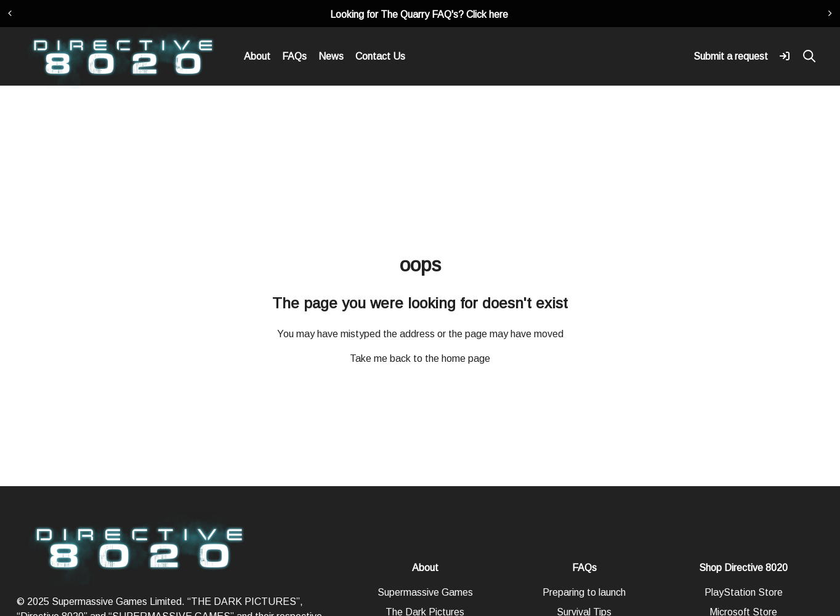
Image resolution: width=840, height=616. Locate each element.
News (331, 56)
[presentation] (10, 14)
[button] (785, 55)
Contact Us (380, 56)
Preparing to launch (584, 592)
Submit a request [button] (731, 56)
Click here (487, 14)
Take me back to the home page (420, 358)
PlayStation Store (744, 592)
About (257, 56)
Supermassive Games (425, 592)
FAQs (294, 56)
